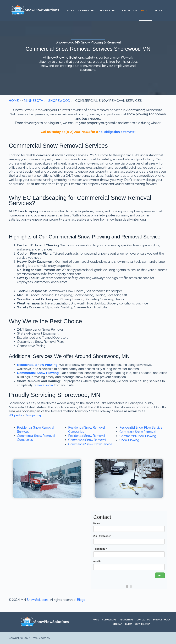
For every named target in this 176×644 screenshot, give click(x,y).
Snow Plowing (129, 440)
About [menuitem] (146, 10)
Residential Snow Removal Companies (87, 429)
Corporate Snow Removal (137, 432)
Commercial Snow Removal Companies (36, 438)
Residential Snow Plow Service (141, 427)
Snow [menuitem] (128, 624)
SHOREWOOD (59, 101)
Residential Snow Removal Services (35, 429)
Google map (33, 415)
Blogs (81, 600)
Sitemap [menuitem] (117, 624)
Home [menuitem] (70, 10)
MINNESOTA (34, 101)
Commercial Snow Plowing (138, 436)
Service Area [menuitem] (143, 624)
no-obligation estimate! (117, 132)
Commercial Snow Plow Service (90, 444)
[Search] (166, 10)
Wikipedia (15, 415)
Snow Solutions (38, 600)
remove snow (43, 385)
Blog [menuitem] (158, 10)
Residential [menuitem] (108, 10)
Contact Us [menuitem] (129, 10)
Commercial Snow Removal (87, 440)
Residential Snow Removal (87, 436)
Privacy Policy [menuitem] (162, 620)
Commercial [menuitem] (87, 10)
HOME (14, 101)
